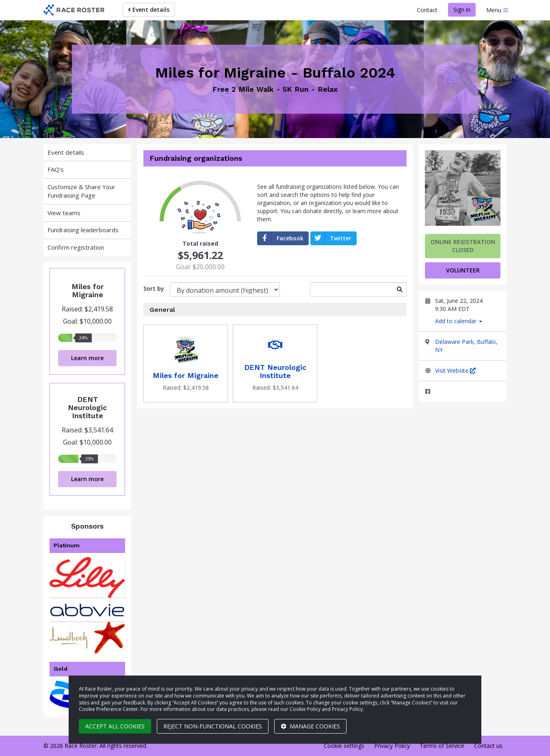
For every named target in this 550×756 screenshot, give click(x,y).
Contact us (488, 746)
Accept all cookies (115, 726)
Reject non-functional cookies (213, 726)
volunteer (463, 270)
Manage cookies (310, 726)
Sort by (154, 288)
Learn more (87, 358)
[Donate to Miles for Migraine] (186, 363)
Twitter (331, 238)
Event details (149, 10)
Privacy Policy (392, 746)
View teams (64, 213)
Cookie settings (344, 746)
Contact (427, 10)
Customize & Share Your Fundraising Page (81, 191)
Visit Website (455, 370)
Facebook (280, 238)
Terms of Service (442, 746)
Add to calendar (459, 321)
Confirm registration (76, 247)
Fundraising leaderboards (83, 230)
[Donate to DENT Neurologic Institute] (275, 363)
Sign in (462, 10)
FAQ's (56, 169)
